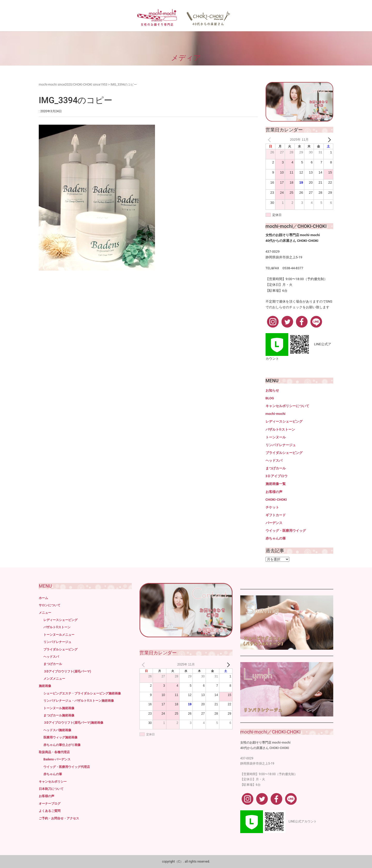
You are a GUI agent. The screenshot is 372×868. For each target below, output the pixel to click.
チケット (272, 507)
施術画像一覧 (276, 484)
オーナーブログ (50, 804)
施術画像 (45, 686)
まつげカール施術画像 (59, 715)
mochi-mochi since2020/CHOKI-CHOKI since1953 (73, 85)
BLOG (270, 398)
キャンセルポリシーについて (287, 406)
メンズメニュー (54, 679)
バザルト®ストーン (280, 429)
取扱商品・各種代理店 (54, 752)
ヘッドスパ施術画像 (57, 730)
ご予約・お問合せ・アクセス (59, 818)
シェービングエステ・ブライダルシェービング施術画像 (82, 693)
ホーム (43, 598)
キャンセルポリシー (53, 782)
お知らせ (272, 390)
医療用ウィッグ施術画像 (60, 737)
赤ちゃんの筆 (276, 538)
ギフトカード (276, 515)
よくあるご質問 (50, 811)
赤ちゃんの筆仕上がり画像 (62, 745)
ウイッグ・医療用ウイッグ (286, 531)
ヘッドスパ (274, 461)
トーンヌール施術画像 (59, 708)
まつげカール (276, 468)
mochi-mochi (276, 414)
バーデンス (274, 523)
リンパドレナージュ (281, 445)
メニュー (45, 613)
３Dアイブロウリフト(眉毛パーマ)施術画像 (73, 723)
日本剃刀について (51, 789)
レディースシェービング (284, 421)
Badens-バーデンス (57, 759)
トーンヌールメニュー (59, 635)
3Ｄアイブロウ (277, 476)
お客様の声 (274, 492)
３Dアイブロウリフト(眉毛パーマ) (67, 671)
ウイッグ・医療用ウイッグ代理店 (67, 767)
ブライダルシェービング (284, 453)
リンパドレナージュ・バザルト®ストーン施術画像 (79, 701)
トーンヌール (276, 437)
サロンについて (50, 605)
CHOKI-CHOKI (276, 500)
